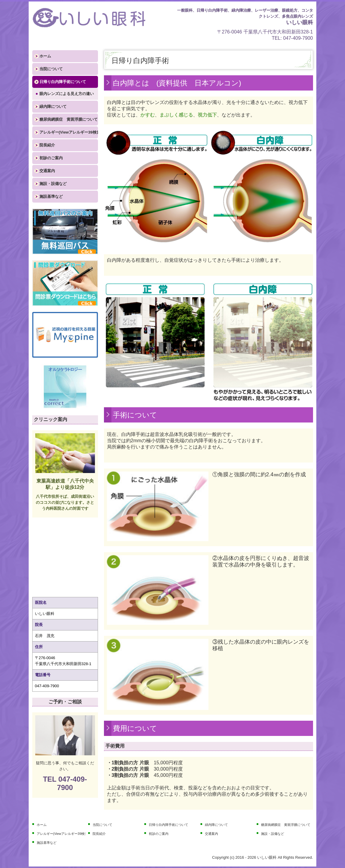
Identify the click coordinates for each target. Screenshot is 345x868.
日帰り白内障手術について (63, 82)
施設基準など (51, 196)
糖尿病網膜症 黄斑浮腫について (69, 119)
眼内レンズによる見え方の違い (67, 94)
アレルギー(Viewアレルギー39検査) (69, 132)
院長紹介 (47, 145)
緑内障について (53, 107)
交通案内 (47, 171)
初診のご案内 (51, 158)
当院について (51, 69)
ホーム (45, 56)
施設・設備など (53, 184)
